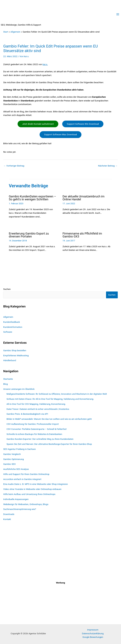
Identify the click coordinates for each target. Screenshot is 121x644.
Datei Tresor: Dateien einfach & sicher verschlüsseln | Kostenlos (38, 409)
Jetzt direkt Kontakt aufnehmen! (38, 124)
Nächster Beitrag (108, 166)
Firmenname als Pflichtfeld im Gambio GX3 (82, 235)
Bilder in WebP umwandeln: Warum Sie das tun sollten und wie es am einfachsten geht (49, 419)
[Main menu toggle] (118, 14)
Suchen (7, 289)
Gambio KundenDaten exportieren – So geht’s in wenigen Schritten (32, 198)
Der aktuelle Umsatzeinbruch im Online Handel (83, 198)
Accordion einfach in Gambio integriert (22, 479)
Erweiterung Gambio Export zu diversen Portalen (29, 235)
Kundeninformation (13, 327)
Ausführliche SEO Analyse (16, 469)
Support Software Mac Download (60, 134)
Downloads (9, 514)
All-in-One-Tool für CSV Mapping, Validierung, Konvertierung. (36, 404)
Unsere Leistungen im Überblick (19, 389)
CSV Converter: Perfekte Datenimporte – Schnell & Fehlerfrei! (37, 429)
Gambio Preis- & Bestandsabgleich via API (27, 414)
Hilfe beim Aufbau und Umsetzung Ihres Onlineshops (29, 494)
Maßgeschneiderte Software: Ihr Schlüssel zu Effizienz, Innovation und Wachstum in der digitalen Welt (57, 394)
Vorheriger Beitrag (14, 166)
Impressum (93, 630)
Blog (5, 384)
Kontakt (7, 519)
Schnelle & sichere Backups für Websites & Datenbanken (34, 434)
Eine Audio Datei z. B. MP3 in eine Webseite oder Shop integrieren (36, 484)
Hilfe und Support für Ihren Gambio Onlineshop (26, 474)
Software (8, 332)
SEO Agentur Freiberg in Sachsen (19, 449)
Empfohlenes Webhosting (16, 355)
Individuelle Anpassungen (16, 499)
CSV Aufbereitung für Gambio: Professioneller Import (33, 424)
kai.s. (45, 64)
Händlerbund (10, 360)
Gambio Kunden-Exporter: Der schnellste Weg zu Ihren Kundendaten (40, 439)
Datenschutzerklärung (93, 633)
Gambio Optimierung (14, 459)
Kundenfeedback (12, 322)
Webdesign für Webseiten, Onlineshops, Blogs (26, 504)
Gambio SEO (9, 464)
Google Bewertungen (93, 637)
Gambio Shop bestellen (15, 350)
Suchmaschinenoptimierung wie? (20, 509)
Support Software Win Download (83, 124)
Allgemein (8, 317)
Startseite (8, 379)
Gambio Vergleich (12, 454)
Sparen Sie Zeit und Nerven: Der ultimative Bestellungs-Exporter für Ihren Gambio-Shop (49, 444)
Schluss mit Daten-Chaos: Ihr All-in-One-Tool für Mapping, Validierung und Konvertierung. (50, 399)
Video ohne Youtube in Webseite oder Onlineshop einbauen (32, 489)
